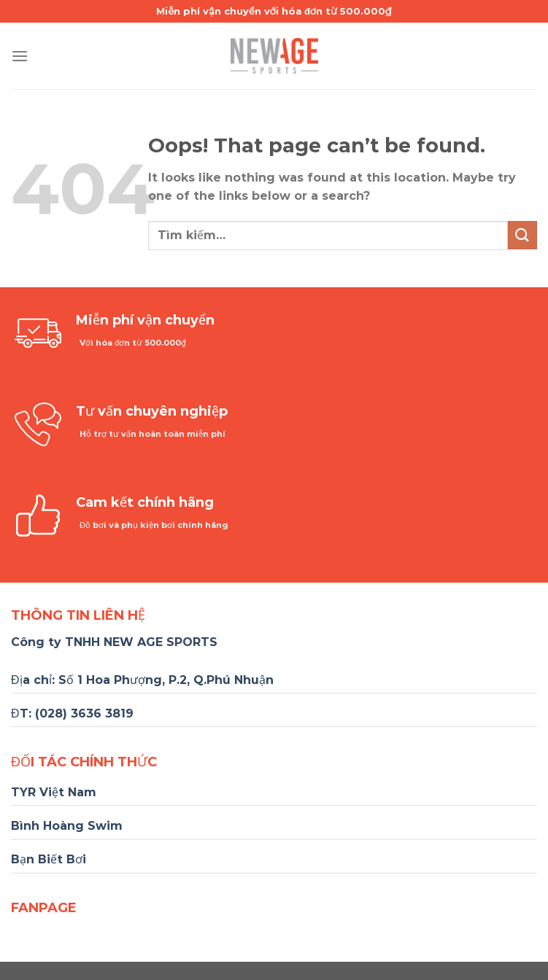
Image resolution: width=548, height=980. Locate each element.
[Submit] (522, 235)
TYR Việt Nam (54, 792)
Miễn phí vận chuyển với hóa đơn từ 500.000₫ (274, 11)
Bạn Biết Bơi (49, 859)
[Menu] (20, 56)
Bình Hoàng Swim (67, 826)
